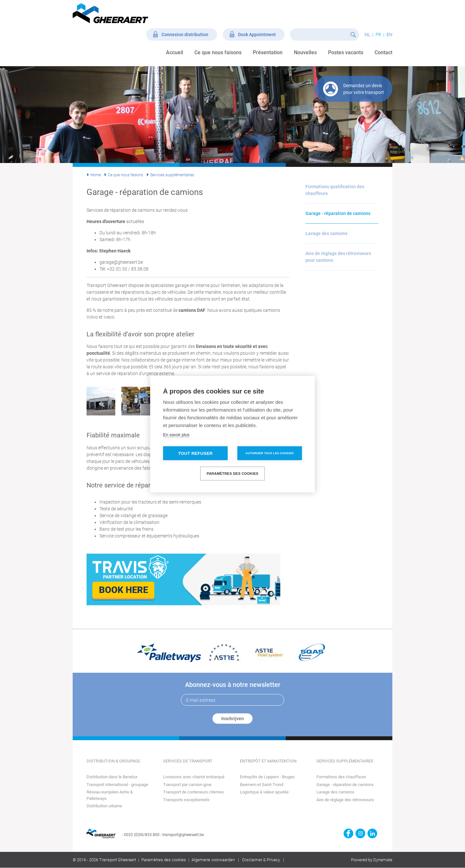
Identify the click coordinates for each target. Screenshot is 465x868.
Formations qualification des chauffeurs (335, 190)
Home (96, 175)
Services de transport (188, 761)
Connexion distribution (185, 35)
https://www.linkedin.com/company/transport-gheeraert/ (372, 833)
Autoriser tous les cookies (269, 453)
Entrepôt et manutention (268, 761)
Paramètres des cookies (164, 860)
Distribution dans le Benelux (112, 777)
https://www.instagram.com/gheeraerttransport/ (360, 833)
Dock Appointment (257, 35)
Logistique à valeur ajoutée (264, 792)
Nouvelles (305, 52)
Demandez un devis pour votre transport (364, 89)
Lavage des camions (326, 233)
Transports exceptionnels (186, 800)
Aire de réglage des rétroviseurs (345, 800)
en (389, 35)
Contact (383, 52)
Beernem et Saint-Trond (262, 785)
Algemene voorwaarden (213, 860)
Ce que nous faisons (218, 52)
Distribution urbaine (104, 806)
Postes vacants (346, 52)
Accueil (175, 52)
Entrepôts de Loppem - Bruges (267, 777)
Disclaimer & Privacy (261, 860)
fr (378, 35)
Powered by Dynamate (372, 860)
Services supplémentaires (172, 175)
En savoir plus (176, 434)
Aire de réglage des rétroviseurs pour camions (338, 257)
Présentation (268, 52)
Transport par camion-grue (187, 785)
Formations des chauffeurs (341, 777)
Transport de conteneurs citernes (193, 792)
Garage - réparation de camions (338, 213)
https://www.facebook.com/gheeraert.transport (348, 833)
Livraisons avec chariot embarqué (194, 777)
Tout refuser (195, 453)
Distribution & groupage (113, 761)
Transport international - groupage (117, 785)
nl (367, 35)
